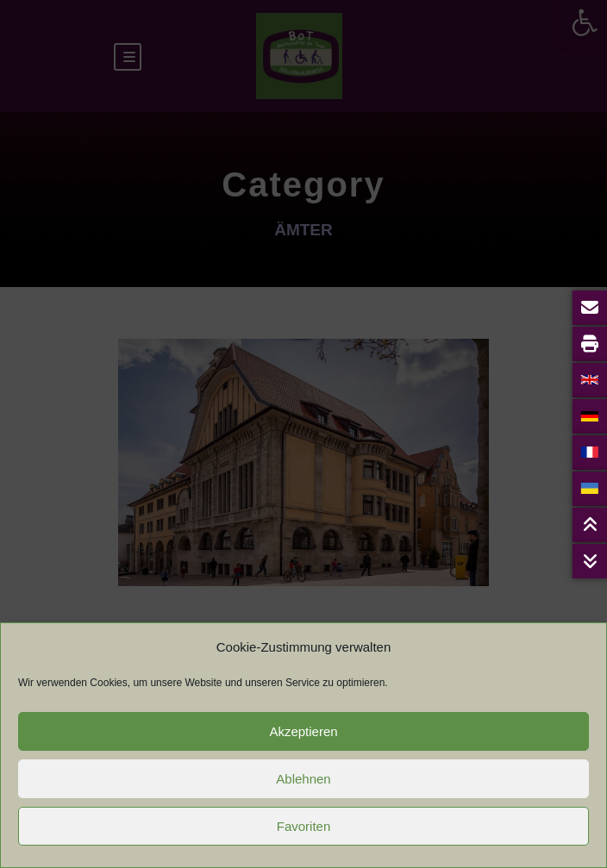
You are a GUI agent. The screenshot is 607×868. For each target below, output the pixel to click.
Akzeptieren (303, 731)
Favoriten (304, 826)
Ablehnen (303, 779)
